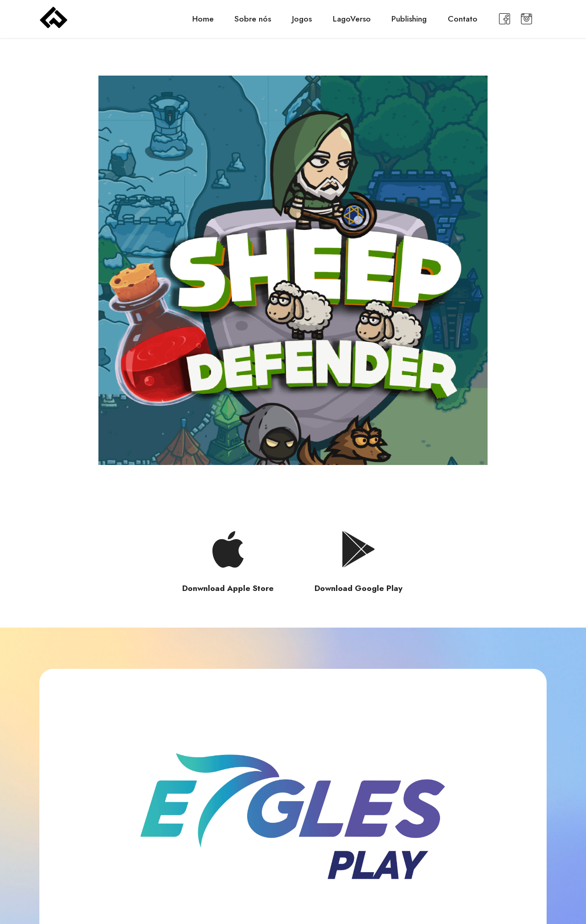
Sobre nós (253, 19)
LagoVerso (352, 19)
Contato (463, 19)
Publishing (409, 19)
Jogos (302, 19)
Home (203, 19)
